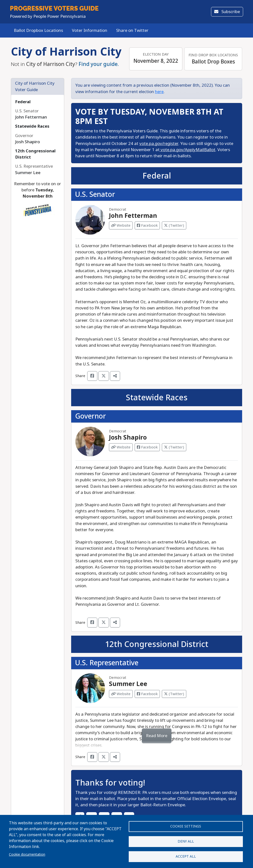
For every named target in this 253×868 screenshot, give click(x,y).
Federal (23, 102)
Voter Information (90, 30)
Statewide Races (32, 126)
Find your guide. (99, 64)
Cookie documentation (27, 853)
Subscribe (227, 12)
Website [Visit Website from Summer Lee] (121, 694)
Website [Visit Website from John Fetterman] (121, 225)
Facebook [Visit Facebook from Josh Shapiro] (147, 447)
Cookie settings (186, 824)
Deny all (186, 840)
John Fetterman (133, 216)
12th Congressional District (157, 644)
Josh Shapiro (128, 438)
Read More (157, 736)
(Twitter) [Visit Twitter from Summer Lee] (174, 694)
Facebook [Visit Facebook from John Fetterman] (147, 225)
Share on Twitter (132, 30)
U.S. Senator (95, 194)
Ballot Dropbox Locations (38, 30)
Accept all (186, 856)
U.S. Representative (107, 663)
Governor (91, 416)
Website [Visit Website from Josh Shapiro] (121, 447)
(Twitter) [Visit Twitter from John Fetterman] (174, 225)
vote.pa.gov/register (159, 144)
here (159, 92)
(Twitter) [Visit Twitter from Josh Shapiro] (174, 447)
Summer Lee (128, 684)
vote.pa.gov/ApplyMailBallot (188, 150)
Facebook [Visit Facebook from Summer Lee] (147, 694)
